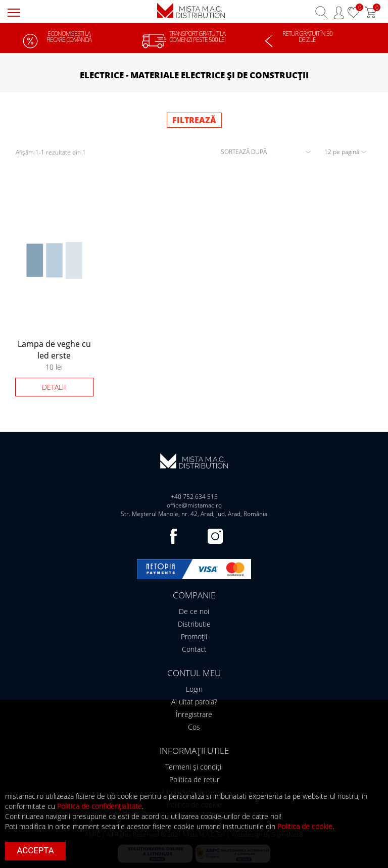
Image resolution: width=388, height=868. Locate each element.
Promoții (194, 636)
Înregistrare (194, 714)
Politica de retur (194, 779)
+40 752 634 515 (194, 497)
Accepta (36, 850)
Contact (194, 649)
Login (194, 689)
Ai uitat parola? (194, 702)
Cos (194, 727)
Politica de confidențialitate (100, 806)
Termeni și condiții (194, 767)
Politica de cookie (305, 826)
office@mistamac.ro (194, 505)
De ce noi (194, 611)
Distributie (194, 624)
